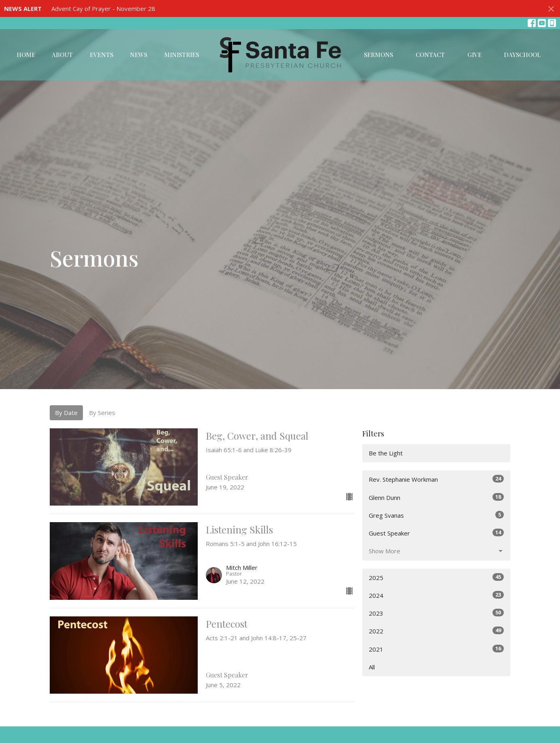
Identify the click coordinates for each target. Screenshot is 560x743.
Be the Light (386, 453)
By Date (66, 413)
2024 (436, 595)
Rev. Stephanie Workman (436, 479)
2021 (436, 649)
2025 (436, 577)
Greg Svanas (436, 515)
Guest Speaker (436, 533)
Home (26, 55)
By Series (102, 413)
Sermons (378, 55)
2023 (436, 613)
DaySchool (522, 55)
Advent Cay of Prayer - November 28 (103, 8)
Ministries (182, 55)
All (372, 667)
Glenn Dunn (436, 497)
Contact (430, 55)
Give (474, 55)
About (62, 55)
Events (101, 55)
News (138, 55)
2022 (436, 631)
